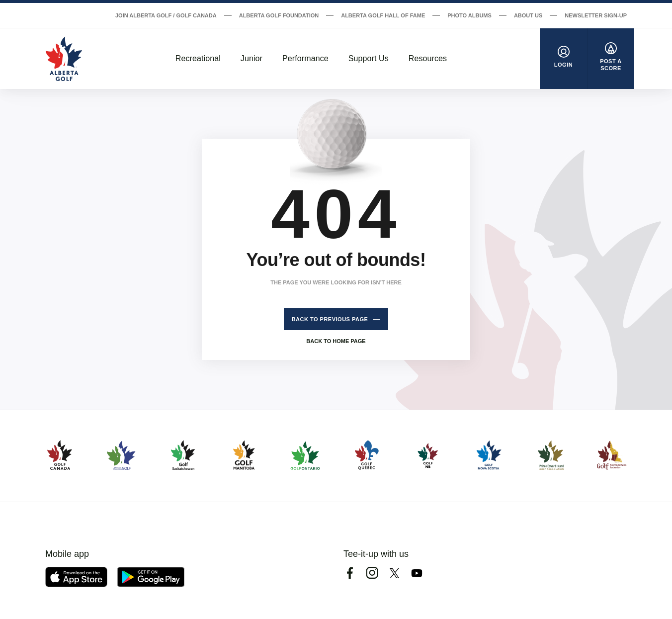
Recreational (198, 58)
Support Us (369, 58)
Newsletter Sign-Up (596, 15)
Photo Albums (469, 15)
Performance (305, 58)
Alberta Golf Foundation (279, 15)
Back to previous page (330, 319)
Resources (428, 58)
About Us (528, 15)
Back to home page (336, 341)
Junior (252, 58)
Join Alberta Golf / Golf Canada (166, 15)
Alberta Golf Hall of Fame (383, 15)
